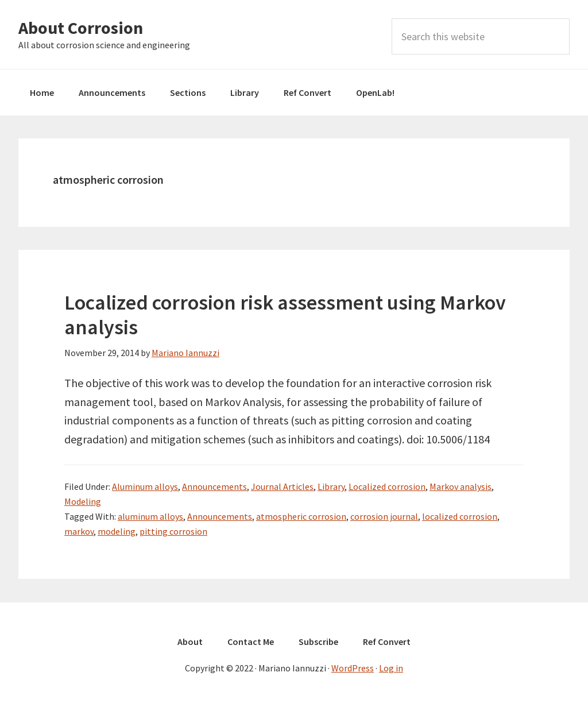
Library (331, 486)
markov (79, 531)
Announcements (214, 486)
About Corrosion (81, 28)
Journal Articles (282, 486)
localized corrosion (460, 516)
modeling (117, 531)
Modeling (83, 501)
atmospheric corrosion (301, 516)
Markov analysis (461, 486)
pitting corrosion (173, 531)
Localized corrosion (387, 486)
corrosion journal (384, 516)
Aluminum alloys (145, 486)
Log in (391, 668)
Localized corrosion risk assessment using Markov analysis (285, 315)
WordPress (353, 668)
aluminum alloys (150, 516)
